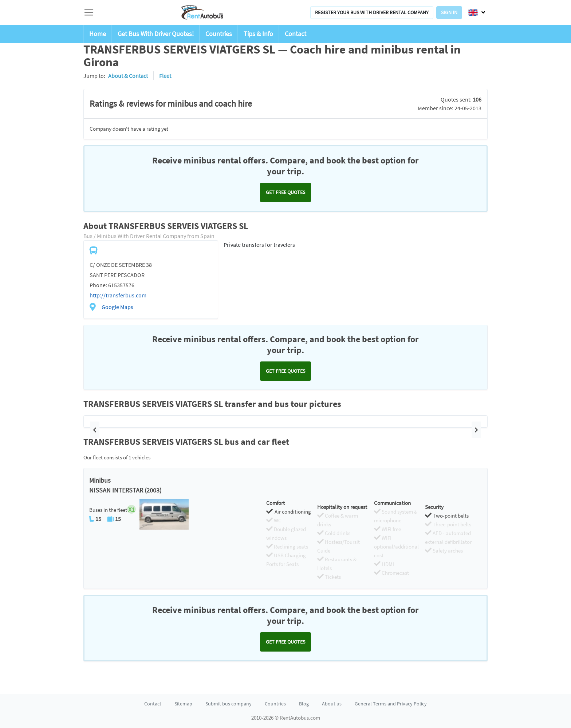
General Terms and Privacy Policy (391, 704)
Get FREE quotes (285, 192)
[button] (95, 430)
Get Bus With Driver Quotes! (156, 34)
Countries (219, 34)
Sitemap (183, 704)
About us (332, 704)
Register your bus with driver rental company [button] (372, 12)
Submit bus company (229, 704)
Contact (296, 34)
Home (98, 34)
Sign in (449, 12)
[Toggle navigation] (89, 12)
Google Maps (117, 307)
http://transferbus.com (118, 295)
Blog (304, 704)
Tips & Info (258, 34)
